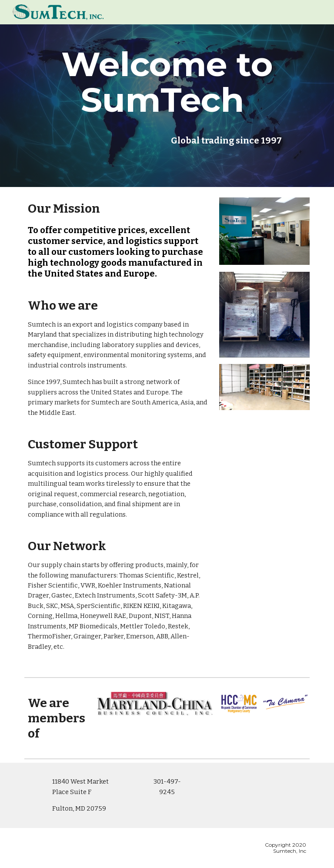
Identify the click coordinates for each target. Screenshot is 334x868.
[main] (167, 82)
